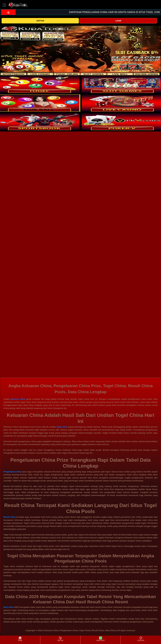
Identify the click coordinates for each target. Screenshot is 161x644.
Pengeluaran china (12, 472)
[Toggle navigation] (4, 5)
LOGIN (118, 21)
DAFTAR (40, 21)
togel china (62, 427)
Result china (10, 517)
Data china (9, 607)
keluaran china (18, 399)
